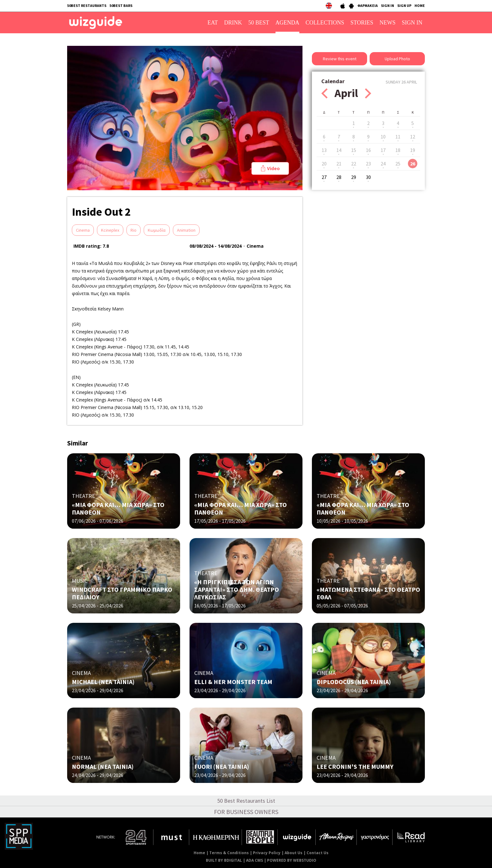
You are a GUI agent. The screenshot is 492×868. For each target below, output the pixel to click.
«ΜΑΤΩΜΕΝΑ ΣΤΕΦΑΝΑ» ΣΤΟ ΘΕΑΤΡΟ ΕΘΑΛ (368, 593)
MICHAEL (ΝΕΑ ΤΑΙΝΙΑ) (103, 682)
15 (354, 150)
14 (339, 150)
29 (354, 177)
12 (413, 137)
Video (273, 168)
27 (324, 177)
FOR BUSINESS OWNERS (246, 812)
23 (368, 164)
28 (339, 177)
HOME (420, 5)
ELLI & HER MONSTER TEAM (233, 682)
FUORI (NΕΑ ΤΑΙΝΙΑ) (222, 766)
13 (324, 150)
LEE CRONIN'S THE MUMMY (355, 766)
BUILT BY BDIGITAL (224, 860)
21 (339, 164)
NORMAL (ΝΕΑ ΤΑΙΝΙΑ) (103, 766)
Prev (324, 93)
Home (199, 853)
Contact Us (318, 853)
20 (324, 164)
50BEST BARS (121, 5)
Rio (134, 230)
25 (398, 164)
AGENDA (287, 23)
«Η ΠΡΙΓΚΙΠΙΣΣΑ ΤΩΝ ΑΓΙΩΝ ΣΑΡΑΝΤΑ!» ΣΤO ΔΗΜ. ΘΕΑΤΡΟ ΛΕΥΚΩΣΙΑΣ (237, 589)
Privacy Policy (267, 853)
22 (354, 164)
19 (413, 150)
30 (368, 177)
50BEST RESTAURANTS (87, 5)
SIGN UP (404, 5)
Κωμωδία (157, 230)
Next (368, 93)
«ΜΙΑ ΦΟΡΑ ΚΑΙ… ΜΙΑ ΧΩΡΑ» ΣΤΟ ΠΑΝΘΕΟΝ (118, 508)
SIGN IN (388, 5)
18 (398, 150)
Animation (186, 230)
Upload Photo (397, 59)
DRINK (233, 23)
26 (413, 164)
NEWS (388, 23)
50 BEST (259, 23)
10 (383, 137)
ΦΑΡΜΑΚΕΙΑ (368, 5)
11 (398, 137)
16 (368, 150)
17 (383, 150)
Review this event (340, 59)
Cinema (83, 230)
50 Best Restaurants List (246, 801)
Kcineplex (110, 230)
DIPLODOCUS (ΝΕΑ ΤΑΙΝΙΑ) (354, 682)
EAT (213, 23)
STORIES (362, 23)
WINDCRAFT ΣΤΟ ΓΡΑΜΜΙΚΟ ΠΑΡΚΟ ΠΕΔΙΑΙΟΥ (122, 593)
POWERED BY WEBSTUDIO (292, 860)
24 (383, 164)
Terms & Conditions (229, 853)
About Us (294, 853)
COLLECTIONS (325, 23)
